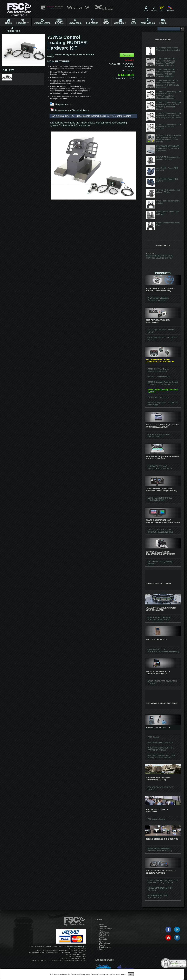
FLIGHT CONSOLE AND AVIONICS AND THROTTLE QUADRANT (163, 881)
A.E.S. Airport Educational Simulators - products (158, 299)
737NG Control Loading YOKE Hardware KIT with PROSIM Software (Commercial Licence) (169, 106)
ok (131, 974)
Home (8, 23)
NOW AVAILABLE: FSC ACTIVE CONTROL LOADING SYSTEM (160, 257)
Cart (162, 10)
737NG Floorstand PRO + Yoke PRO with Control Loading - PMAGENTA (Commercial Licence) (167, 62)
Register (154, 10)
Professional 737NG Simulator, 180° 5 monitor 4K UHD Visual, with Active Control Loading (169, 139)
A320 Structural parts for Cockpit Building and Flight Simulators (161, 757)
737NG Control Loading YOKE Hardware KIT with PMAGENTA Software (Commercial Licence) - (169, 95)
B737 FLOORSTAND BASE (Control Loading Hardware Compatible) (168, 148)
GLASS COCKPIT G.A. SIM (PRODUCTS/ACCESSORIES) (161, 531)
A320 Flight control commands (160, 742)
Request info (64, 104)
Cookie (102, 949)
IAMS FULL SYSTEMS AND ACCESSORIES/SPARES (159, 619)
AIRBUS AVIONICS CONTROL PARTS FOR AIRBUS (161, 749)
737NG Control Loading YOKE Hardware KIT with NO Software (169, 126)
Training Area (13, 31)
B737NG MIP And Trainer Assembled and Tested (158, 370)
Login (146, 10)
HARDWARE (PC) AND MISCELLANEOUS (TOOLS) (160, 467)
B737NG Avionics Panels (158, 397)
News (106, 23)
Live (134, 23)
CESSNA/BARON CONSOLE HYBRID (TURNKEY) (160, 499)
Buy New (127, 55)
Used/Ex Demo (42, 23)
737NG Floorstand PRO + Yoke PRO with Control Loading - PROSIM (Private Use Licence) (167, 84)
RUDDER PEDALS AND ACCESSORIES (158, 897)
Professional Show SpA (76, 946)
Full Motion (92, 23)
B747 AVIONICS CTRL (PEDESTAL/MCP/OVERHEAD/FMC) (163, 650)
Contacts (120, 23)
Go (182, 29)
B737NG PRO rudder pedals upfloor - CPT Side (168, 158)
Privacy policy (85, 974)
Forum (163, 23)
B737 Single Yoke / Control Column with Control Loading (168, 49)
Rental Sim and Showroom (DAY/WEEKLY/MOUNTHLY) (160, 850)
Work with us (148, 23)
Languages (170, 10)
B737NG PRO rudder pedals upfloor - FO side (168, 191)
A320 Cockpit (153, 737)
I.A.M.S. (60, 23)
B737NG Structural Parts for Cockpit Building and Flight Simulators (163, 383)
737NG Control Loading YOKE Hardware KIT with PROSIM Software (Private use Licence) (169, 116)
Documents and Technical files (70, 110)
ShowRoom (75, 23)
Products (23, 23)
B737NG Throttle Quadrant (159, 377)
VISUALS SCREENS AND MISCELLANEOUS (159, 435)
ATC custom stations (156, 819)
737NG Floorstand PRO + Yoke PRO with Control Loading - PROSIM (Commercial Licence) (167, 73)
